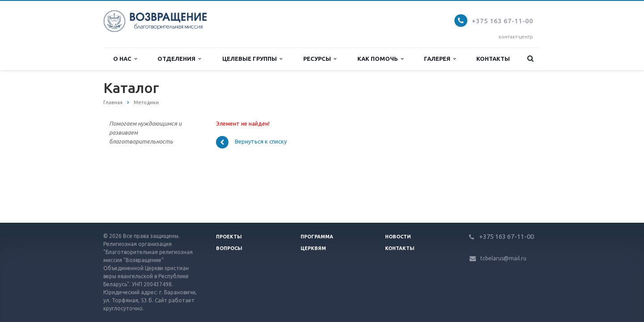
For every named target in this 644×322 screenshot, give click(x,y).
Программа (317, 237)
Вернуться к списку (251, 142)
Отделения (179, 59)
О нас (125, 59)
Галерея (440, 59)
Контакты (493, 59)
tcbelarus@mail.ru (503, 258)
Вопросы (229, 248)
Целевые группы (252, 59)
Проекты (229, 237)
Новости (398, 237)
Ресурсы (320, 59)
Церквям (313, 248)
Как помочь (380, 59)
